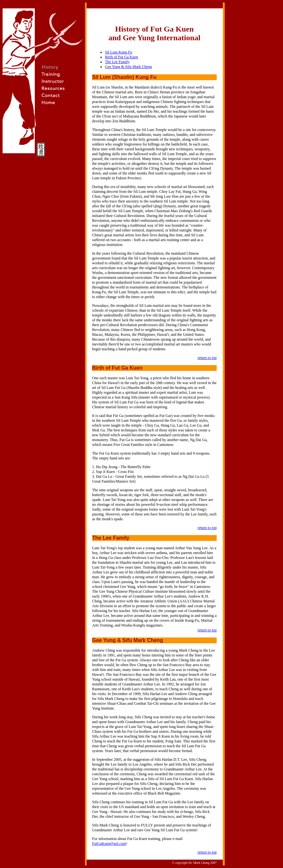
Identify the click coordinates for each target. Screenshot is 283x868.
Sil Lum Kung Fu (118, 52)
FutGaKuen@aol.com (109, 844)
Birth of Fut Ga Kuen (122, 57)
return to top (207, 358)
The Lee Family (117, 62)
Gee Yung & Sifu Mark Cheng (128, 67)
